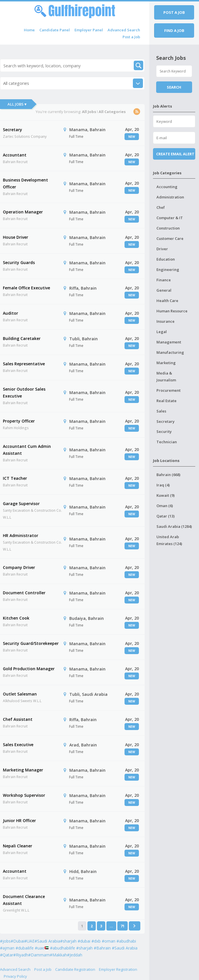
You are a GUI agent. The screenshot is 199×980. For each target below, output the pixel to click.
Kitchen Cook (16, 618)
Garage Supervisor (21, 504)
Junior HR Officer (19, 821)
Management (169, 342)
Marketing (166, 363)
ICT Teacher (15, 478)
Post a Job (131, 37)
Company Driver (19, 567)
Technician (167, 442)
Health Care (167, 301)
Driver (162, 249)
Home (29, 30)
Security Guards (19, 262)
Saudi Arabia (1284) (174, 526)
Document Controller (24, 593)
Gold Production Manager (29, 669)
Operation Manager (23, 212)
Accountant (15, 155)
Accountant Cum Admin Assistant (27, 450)
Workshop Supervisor (24, 795)
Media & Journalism (166, 377)
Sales (161, 411)
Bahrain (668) (168, 475)
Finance (164, 280)
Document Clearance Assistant (24, 900)
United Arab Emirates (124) (169, 540)
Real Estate (167, 401)
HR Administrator (21, 535)
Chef (161, 207)
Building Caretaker (22, 338)
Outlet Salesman (20, 694)
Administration (170, 197)
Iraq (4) (163, 485)
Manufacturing (170, 352)
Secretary (13, 130)
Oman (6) (165, 506)
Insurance (165, 321)
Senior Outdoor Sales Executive (24, 392)
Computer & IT (170, 218)
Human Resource (172, 311)
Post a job (174, 12)
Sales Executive (18, 745)
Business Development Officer (25, 183)
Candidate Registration (75, 969)
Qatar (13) (165, 516)
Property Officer (19, 421)
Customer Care (170, 238)
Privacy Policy (15, 976)
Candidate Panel (55, 30)
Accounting (167, 187)
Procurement (169, 390)
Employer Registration (118, 969)
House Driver (16, 237)
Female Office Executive (26, 288)
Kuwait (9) (165, 495)
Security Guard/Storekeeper (31, 643)
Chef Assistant (18, 719)
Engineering (168, 270)
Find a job (174, 30)
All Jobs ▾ (17, 104)
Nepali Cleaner (18, 846)
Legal (162, 332)
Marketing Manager (23, 770)
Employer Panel (89, 30)
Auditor (10, 313)
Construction (168, 228)
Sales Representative (24, 364)
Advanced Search (124, 30)
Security (164, 431)
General (164, 290)
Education (166, 259)
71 (123, 926)
